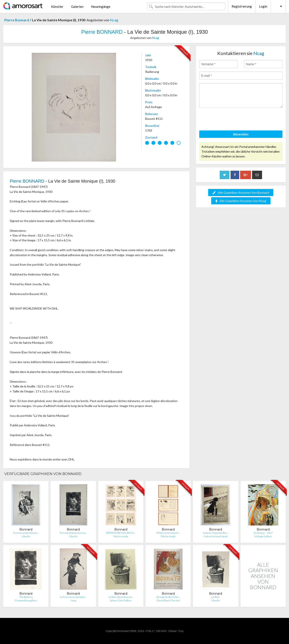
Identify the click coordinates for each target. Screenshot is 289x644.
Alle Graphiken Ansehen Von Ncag (241, 201)
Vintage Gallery (263, 536)
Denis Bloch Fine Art (168, 600)
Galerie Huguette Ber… (216, 533)
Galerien (77, 7)
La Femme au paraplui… (73, 597)
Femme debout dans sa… (73, 533)
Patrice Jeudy (121, 536)
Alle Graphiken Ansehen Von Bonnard (241, 193)
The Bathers (26, 597)
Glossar (173, 631)
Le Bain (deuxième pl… (121, 597)
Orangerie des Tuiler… (168, 597)
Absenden (241, 134)
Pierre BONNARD (102, 32)
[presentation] (232, 120)
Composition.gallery (26, 600)
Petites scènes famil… (168, 533)
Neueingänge (101, 7)
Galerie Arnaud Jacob (216, 536)
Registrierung (242, 6)
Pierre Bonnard (17, 20)
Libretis (26, 536)
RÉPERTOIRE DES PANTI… (121, 533)
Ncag (114, 20)
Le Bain (216, 597)
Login (263, 6)
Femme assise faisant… (26, 533)
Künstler (57, 7)
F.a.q (181, 631)
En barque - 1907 (263, 533)
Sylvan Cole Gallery (121, 600)
